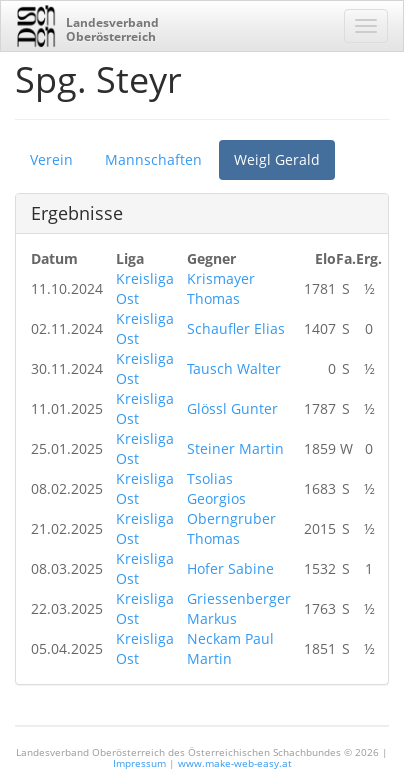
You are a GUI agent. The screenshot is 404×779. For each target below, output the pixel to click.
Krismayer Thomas (221, 288)
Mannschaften (153, 159)
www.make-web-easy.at (235, 763)
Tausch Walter (234, 368)
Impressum (139, 763)
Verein (51, 159)
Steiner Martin (235, 448)
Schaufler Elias (236, 328)
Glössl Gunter (232, 408)
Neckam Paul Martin (230, 648)
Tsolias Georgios (216, 488)
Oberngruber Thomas (231, 528)
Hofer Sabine (230, 568)
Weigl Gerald (277, 159)
